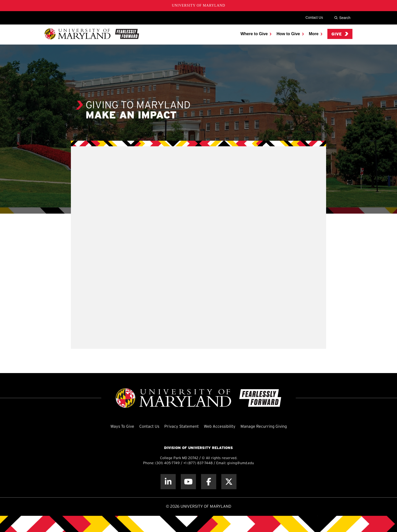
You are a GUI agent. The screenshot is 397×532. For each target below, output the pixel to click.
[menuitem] (256, 34)
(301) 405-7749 (167, 463)
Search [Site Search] (342, 18)
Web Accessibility (220, 427)
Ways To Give (122, 427)
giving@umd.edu (241, 463)
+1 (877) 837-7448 (198, 463)
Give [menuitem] (340, 34)
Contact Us (314, 17)
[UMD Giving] (92, 34)
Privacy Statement (182, 427)
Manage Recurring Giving (264, 427)
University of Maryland (199, 5)
